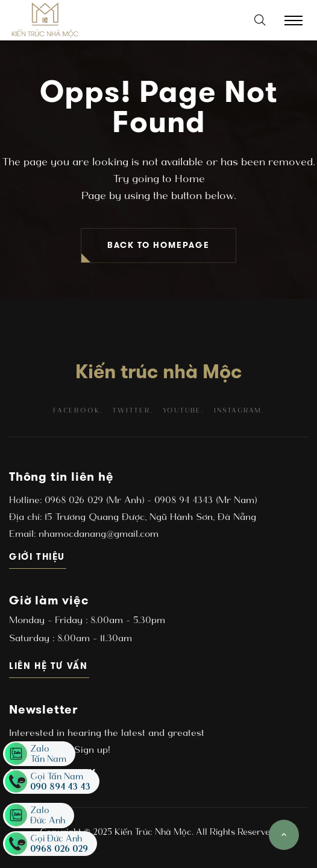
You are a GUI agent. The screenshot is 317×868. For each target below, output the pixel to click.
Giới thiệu (38, 556)
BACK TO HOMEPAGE (158, 245)
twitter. (132, 410)
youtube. (183, 410)
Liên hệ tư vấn (49, 666)
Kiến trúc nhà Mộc (158, 372)
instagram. (239, 410)
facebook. (77, 410)
